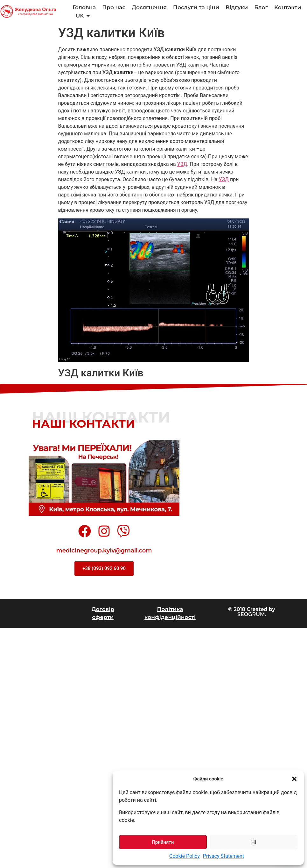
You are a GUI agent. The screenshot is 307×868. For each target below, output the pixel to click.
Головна (84, 7)
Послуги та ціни (196, 7)
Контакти (288, 7)
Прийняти (163, 842)
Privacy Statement (223, 856)
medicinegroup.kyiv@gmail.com (104, 551)
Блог (261, 7)
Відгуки (237, 7)
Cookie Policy (185, 856)
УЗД (182, 164)
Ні (254, 842)
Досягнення (149, 7)
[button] (294, 779)
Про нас (114, 7)
